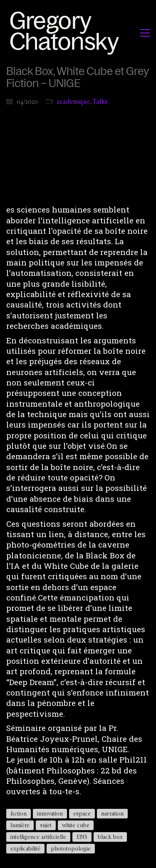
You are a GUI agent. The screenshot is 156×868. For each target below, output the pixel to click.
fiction (19, 813)
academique (73, 101)
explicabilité (25, 848)
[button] (145, 33)
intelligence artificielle (38, 837)
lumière (20, 825)
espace (82, 813)
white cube (76, 825)
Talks (100, 101)
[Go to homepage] (67, 33)
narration (112, 813)
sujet (46, 825)
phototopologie (71, 848)
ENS (82, 837)
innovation (50, 813)
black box (110, 837)
